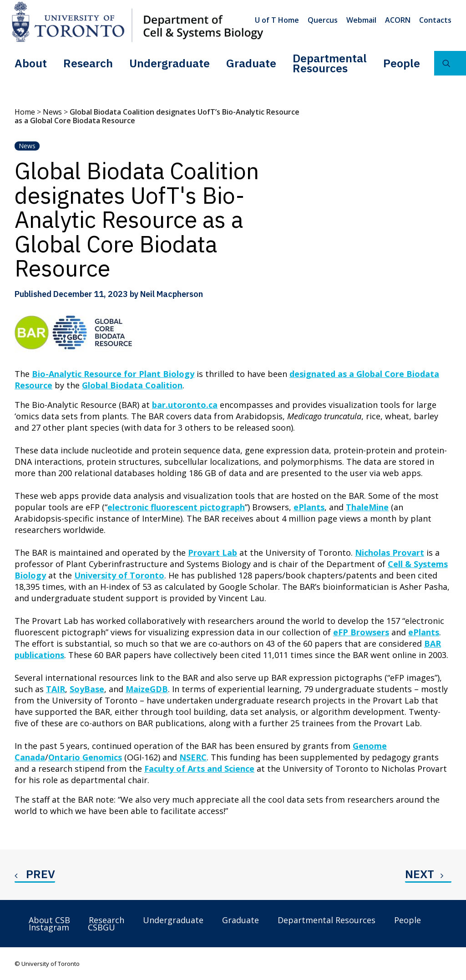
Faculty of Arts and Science (199, 769)
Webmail (361, 20)
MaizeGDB (147, 689)
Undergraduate (170, 63)
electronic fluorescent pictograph (176, 507)
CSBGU (101, 927)
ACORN (398, 20)
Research (88, 63)
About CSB (49, 920)
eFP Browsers (361, 632)
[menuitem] (279, 20)
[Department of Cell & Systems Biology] (137, 22)
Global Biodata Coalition (132, 385)
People (402, 63)
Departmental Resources (330, 63)
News (52, 112)
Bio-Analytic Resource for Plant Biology (113, 374)
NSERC (193, 757)
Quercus (323, 20)
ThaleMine (367, 507)
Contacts (435, 20)
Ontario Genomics (85, 757)
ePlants (309, 507)
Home (25, 112)
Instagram (49, 927)
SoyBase (87, 689)
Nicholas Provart (390, 553)
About (31, 63)
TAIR (56, 689)
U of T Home (277, 20)
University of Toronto (119, 575)
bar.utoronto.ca (185, 405)
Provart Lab (213, 553)
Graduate (251, 63)
